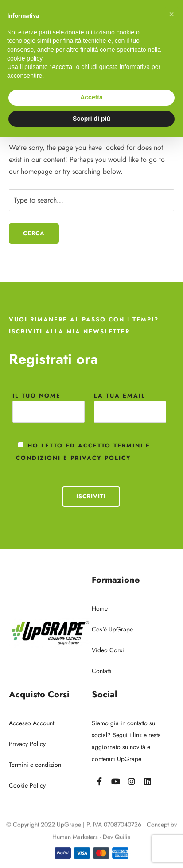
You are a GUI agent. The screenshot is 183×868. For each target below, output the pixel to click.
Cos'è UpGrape (112, 629)
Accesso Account (31, 723)
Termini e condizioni (36, 765)
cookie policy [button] (25, 58)
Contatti (102, 671)
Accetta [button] (91, 97)
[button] (171, 14)
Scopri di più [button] (91, 119)
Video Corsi (108, 650)
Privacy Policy (27, 744)
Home (100, 608)
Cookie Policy (27, 785)
